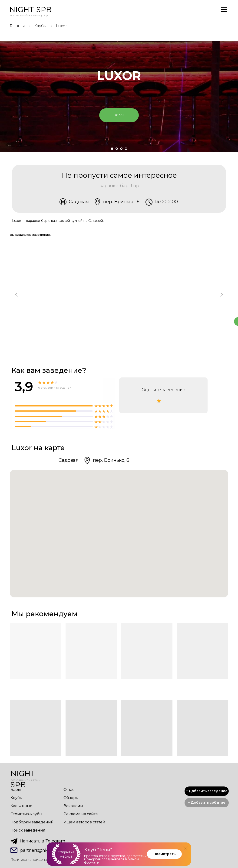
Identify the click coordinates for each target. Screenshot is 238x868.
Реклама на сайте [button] (81, 814)
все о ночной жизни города (29, 15)
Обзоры (71, 798)
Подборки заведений (32, 822)
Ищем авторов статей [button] (84, 822)
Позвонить (142, 342)
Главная (17, 26)
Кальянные (21, 806)
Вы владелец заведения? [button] (31, 235)
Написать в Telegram (43, 841)
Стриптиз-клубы (26, 814)
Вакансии (73, 806)
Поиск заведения (28, 830)
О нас (69, 790)
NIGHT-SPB (30, 10)
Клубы (40, 26)
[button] (207, 803)
